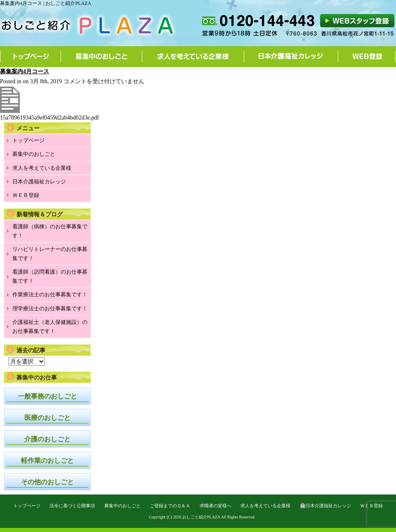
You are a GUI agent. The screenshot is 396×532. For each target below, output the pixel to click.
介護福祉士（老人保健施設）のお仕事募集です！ (50, 327)
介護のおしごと (47, 439)
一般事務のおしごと (47, 396)
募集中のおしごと (102, 56)
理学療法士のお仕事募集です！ (50, 308)
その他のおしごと (47, 482)
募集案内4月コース (25, 71)
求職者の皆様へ (216, 506)
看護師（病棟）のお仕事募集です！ (50, 231)
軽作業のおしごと (47, 461)
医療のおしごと (47, 418)
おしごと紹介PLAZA (201, 517)
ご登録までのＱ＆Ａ (170, 506)
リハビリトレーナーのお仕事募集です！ (50, 254)
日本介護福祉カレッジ (291, 56)
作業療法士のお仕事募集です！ (50, 294)
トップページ (31, 56)
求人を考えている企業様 (193, 56)
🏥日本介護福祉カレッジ (325, 506)
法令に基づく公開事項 (72, 506)
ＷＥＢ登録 (26, 195)
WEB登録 (367, 56)
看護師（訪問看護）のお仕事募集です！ (50, 276)
